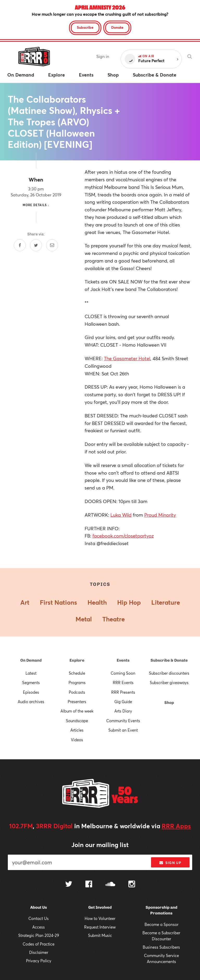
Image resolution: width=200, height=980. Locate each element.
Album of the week (77, 711)
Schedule (77, 673)
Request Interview (100, 927)
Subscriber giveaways (169, 682)
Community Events (123, 721)
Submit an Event (123, 730)
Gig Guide (123, 702)
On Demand (31, 660)
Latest (31, 673)
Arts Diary (123, 711)
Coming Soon (123, 673)
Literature (166, 602)
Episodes (31, 692)
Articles (77, 730)
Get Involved (100, 907)
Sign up (170, 863)
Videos (77, 740)
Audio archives (31, 702)
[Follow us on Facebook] (89, 885)
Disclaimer (39, 952)
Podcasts (77, 692)
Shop (169, 703)
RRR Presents (123, 692)
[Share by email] (52, 245)
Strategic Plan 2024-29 (39, 935)
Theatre (114, 619)
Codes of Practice (39, 944)
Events (123, 660)
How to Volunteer (100, 918)
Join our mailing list (100, 845)
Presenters (77, 702)
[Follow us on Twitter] (69, 885)
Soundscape (77, 721)
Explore (77, 660)
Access (39, 927)
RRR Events (123, 682)
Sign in (103, 56)
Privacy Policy (39, 961)
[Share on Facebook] (20, 245)
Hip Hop (129, 602)
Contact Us (39, 918)
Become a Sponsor (161, 924)
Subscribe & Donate (169, 660)
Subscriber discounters (169, 673)
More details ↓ (36, 205)
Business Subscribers (161, 947)
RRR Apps (176, 826)
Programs (77, 682)
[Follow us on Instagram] (132, 885)
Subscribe (85, 27)
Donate (117, 27)
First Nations (58, 602)
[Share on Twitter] (36, 245)
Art (25, 602)
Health (97, 602)
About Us (39, 907)
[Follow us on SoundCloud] (110, 885)
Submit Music (100, 935)
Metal (84, 619)
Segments (31, 682)
